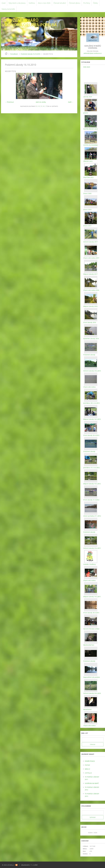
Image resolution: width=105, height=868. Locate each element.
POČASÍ (87, 765)
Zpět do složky (41, 102)
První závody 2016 (90, 322)
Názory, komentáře (8, 9)
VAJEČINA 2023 (88, 177)
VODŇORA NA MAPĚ (92, 783)
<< (84, 833)
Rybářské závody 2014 (91, 339)
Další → (71, 102)
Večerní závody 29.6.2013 (92, 371)
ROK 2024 (87, 67)
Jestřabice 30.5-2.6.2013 (91, 403)
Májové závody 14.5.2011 (92, 597)
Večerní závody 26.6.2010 (92, 693)
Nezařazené (87, 709)
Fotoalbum (14, 54)
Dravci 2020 (87, 193)
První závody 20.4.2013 (91, 435)
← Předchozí (9, 102)
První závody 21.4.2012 (91, 500)
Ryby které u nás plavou (17, 3)
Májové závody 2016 (90, 306)
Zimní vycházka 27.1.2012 (92, 516)
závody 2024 (88, 97)
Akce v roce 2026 (44, 3)
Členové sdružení (60, 3)
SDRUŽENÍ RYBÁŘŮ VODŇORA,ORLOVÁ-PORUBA (29, 23)
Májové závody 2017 (90, 274)
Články (95, 3)
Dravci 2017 (87, 226)
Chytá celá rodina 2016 (91, 290)
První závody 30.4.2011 (91, 613)
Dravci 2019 (87, 210)
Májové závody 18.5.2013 (92, 419)
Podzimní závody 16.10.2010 (31, 54)
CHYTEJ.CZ (88, 773)
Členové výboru (75, 3)
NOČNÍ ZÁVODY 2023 (90, 129)
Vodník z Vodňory (89, 564)
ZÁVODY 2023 (88, 161)
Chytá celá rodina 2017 (91, 258)
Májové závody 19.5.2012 (92, 484)
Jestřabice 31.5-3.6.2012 (91, 468)
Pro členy (87, 3)
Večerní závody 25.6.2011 (92, 548)
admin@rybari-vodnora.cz (93, 53)
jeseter (86, 113)
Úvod (4, 3)
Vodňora (32, 3)
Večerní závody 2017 (90, 242)
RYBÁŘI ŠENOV (90, 761)
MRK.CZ (87, 769)
